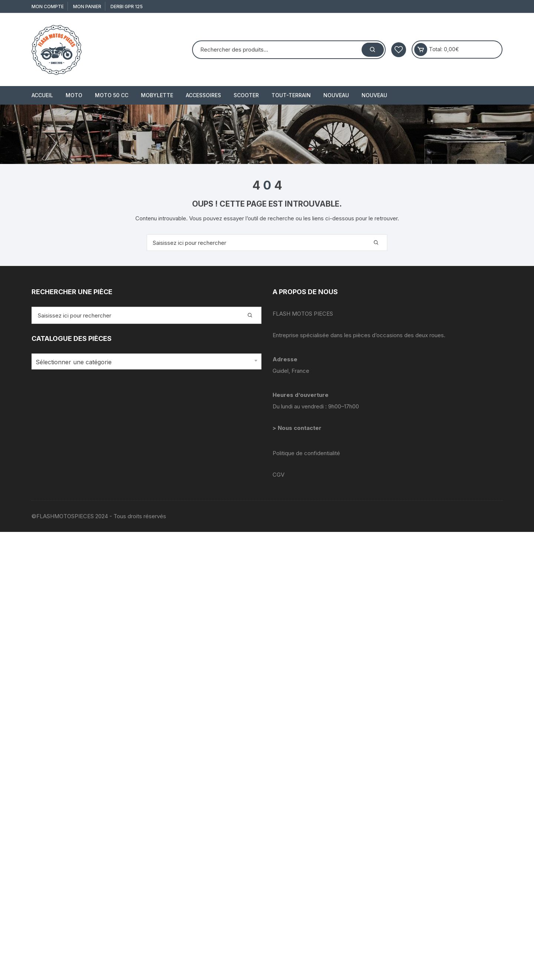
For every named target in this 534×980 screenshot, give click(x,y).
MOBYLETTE (157, 95)
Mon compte (48, 6)
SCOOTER (246, 95)
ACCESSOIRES (203, 95)
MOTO (74, 95)
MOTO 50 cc (112, 95)
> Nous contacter (298, 428)
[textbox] (145, 362)
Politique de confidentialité (306, 453)
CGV (278, 475)
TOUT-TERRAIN (291, 95)
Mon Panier (87, 6)
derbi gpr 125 (127, 6)
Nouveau (336, 95)
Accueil (42, 95)
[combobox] (146, 361)
